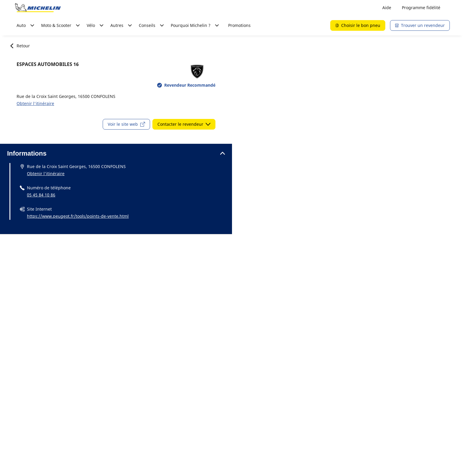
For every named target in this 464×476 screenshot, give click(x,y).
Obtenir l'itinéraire (35, 103)
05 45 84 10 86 (41, 195)
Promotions (239, 25)
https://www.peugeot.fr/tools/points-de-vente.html (78, 216)
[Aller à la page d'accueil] (38, 8)
